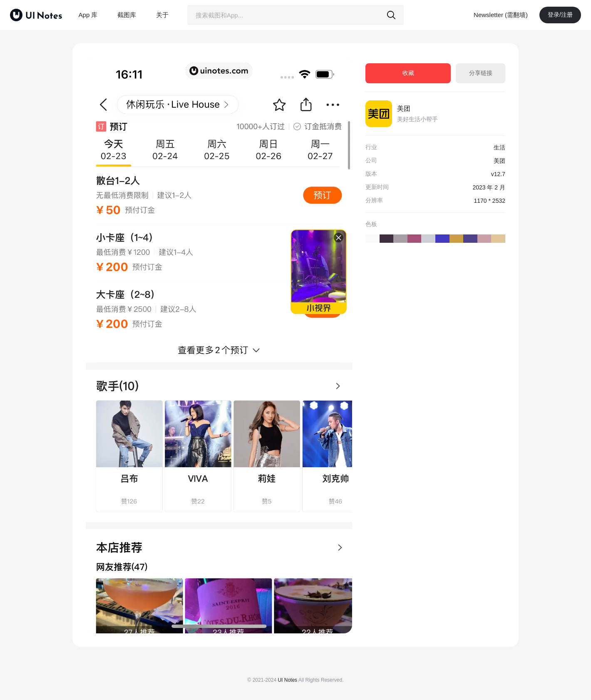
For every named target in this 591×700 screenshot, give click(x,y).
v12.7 (498, 174)
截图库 (127, 15)
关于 (162, 15)
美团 (404, 108)
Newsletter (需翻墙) (501, 15)
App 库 (88, 15)
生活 (499, 147)
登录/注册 (560, 15)
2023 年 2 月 (489, 187)
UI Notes (287, 680)
